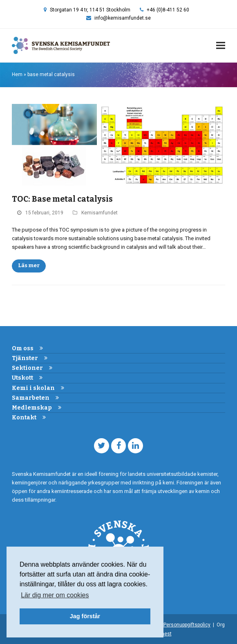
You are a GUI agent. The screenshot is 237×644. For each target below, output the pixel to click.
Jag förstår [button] (85, 616)
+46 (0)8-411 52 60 (168, 10)
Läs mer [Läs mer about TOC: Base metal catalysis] (29, 265)
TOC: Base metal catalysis (62, 199)
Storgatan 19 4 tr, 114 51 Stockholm (90, 10)
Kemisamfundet (99, 213)
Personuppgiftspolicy (187, 625)
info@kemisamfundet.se (123, 18)
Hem (17, 74)
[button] (221, 46)
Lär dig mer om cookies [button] (55, 595)
